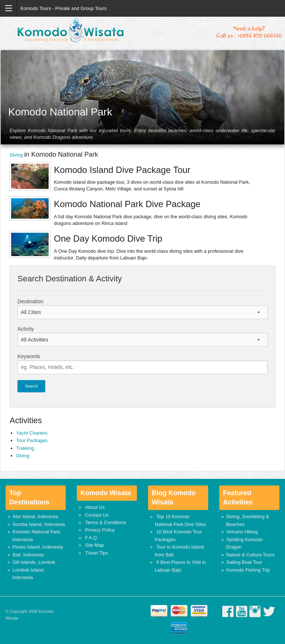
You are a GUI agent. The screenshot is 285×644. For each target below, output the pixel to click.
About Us (95, 507)
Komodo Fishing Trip (248, 570)
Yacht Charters (32, 433)
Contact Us (97, 515)
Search (31, 386)
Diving (17, 155)
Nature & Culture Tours (250, 555)
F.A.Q (91, 538)
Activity (26, 329)
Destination (30, 301)
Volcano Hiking (242, 532)
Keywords (29, 356)
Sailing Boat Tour (244, 562)
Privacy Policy (100, 530)
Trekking (25, 448)
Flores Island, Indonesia (38, 547)
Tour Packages (32, 440)
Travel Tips (96, 553)
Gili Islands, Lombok (34, 562)
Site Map (94, 545)
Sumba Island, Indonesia (39, 524)
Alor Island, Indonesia (35, 516)
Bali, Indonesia (28, 555)
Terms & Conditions (106, 522)
